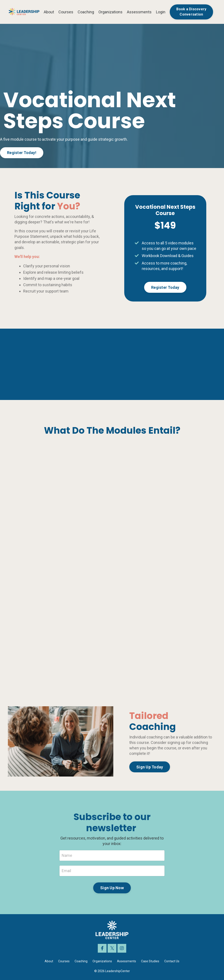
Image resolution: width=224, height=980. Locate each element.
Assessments (139, 12)
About (49, 12)
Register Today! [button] (22, 153)
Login (161, 12)
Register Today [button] (165, 287)
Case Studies (150, 961)
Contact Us (172, 961)
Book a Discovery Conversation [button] (191, 12)
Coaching (86, 12)
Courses (66, 12)
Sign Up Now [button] (112, 888)
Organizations (110, 12)
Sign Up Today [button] (150, 767)
